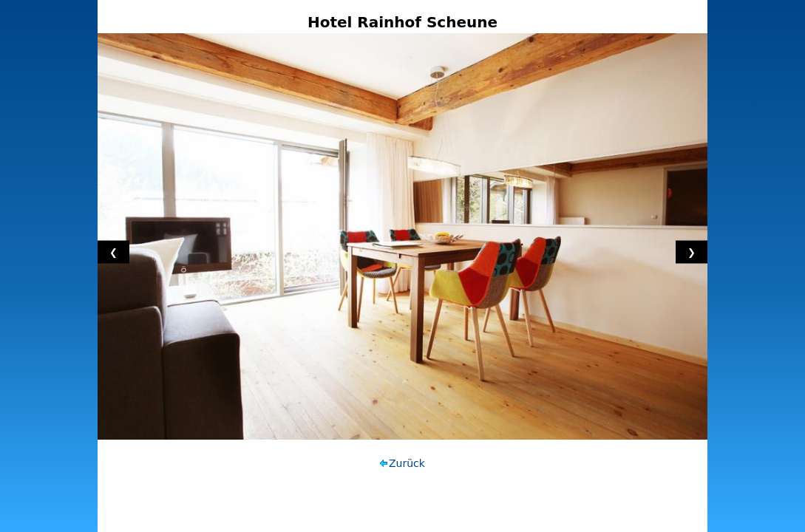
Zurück (407, 463)
